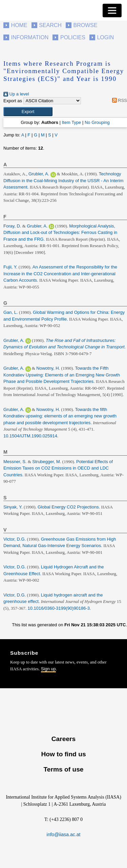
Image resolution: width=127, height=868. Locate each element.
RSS (118, 100)
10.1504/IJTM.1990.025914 (30, 436)
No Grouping (97, 122)
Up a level (16, 94)
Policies (73, 37)
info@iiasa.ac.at (64, 834)
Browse (85, 25)
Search (50, 25)
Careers (63, 739)
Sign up (48, 669)
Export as (13, 101)
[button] (28, 112)
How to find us (63, 754)
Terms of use (63, 769)
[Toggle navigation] (112, 10)
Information (30, 37)
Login (105, 37)
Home (19, 25)
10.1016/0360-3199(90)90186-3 (59, 608)
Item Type (71, 122)
